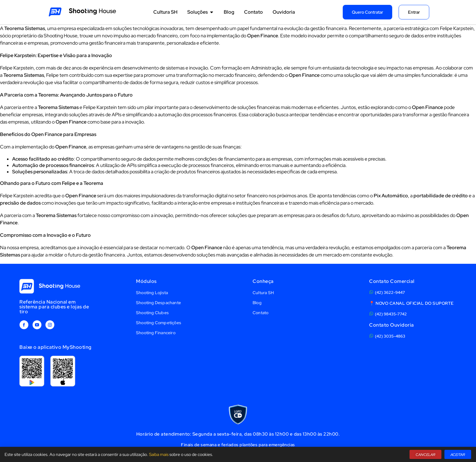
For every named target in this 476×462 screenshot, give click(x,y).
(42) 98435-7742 (391, 314)
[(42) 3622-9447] (371, 292)
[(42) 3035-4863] (371, 336)
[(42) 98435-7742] (371, 314)
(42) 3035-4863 (390, 336)
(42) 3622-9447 (390, 292)
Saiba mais (159, 454)
